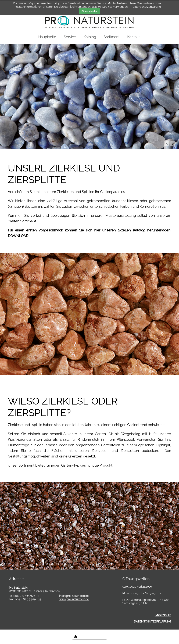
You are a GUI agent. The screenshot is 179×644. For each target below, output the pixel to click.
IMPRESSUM (163, 615)
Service (70, 37)
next (173, 144)
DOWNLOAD (18, 236)
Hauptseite (47, 37)
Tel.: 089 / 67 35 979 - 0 (24, 596)
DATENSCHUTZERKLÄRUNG (153, 622)
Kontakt (134, 37)
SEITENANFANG (92, 637)
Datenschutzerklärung (147, 7)
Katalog (90, 37)
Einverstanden (89, 11)
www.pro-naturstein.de (74, 599)
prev (167, 144)
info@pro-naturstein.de (74, 596)
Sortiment (112, 37)
